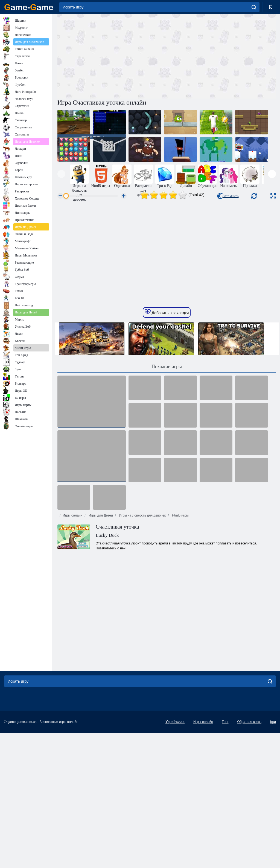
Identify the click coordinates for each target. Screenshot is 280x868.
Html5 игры (180, 599)
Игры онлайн (72, 599)
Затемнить (228, 196)
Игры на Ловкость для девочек (142, 599)
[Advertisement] (112, 56)
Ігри (273, 805)
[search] (254, 7)
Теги (225, 805)
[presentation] (61, 174)
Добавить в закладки (167, 396)
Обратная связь (249, 805)
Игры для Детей (100, 599)
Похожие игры (167, 450)
